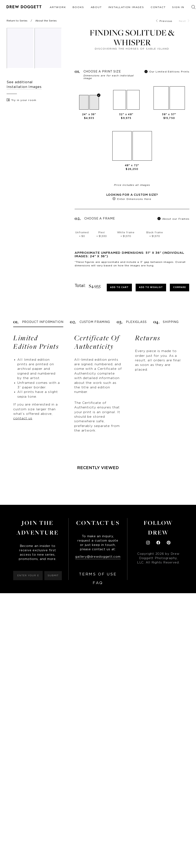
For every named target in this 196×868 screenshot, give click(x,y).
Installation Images (126, 7)
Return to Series (17, 21)
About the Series (46, 21)
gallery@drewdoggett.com (98, 557)
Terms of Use (98, 574)
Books (78, 7)
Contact (158, 7)
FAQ (98, 583)
